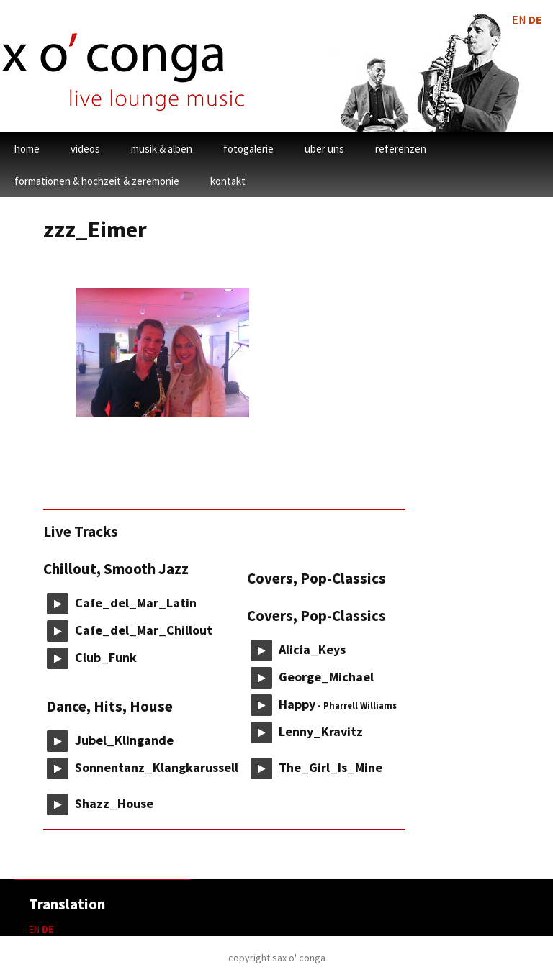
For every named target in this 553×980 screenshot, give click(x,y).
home (27, 149)
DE (48, 929)
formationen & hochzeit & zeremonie (97, 181)
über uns (324, 149)
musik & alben (162, 149)
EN (34, 929)
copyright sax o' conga (277, 958)
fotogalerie (248, 149)
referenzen (401, 149)
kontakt (228, 181)
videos (85, 149)
